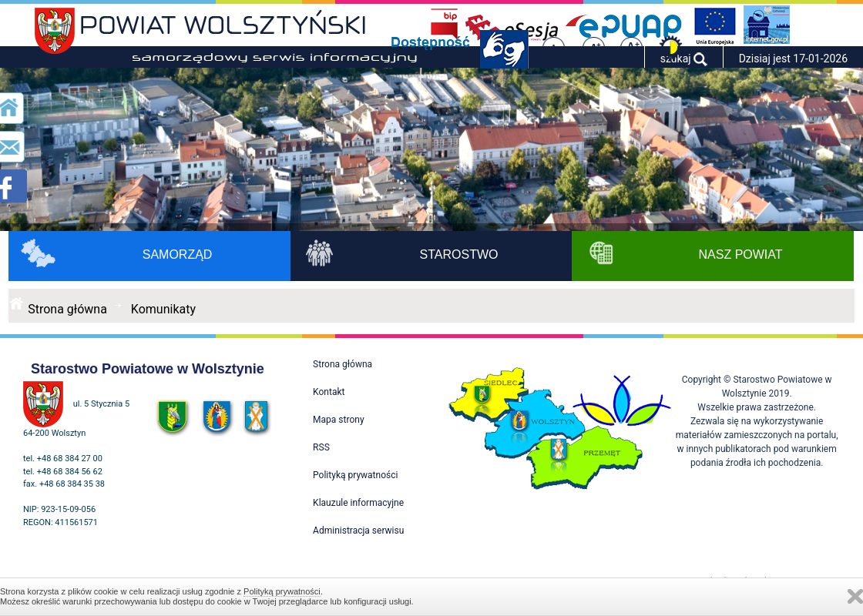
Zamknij (855, 596)
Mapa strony (338, 420)
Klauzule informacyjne (358, 503)
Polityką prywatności (282, 591)
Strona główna (67, 309)
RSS (321, 447)
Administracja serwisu (358, 531)
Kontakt (329, 392)
